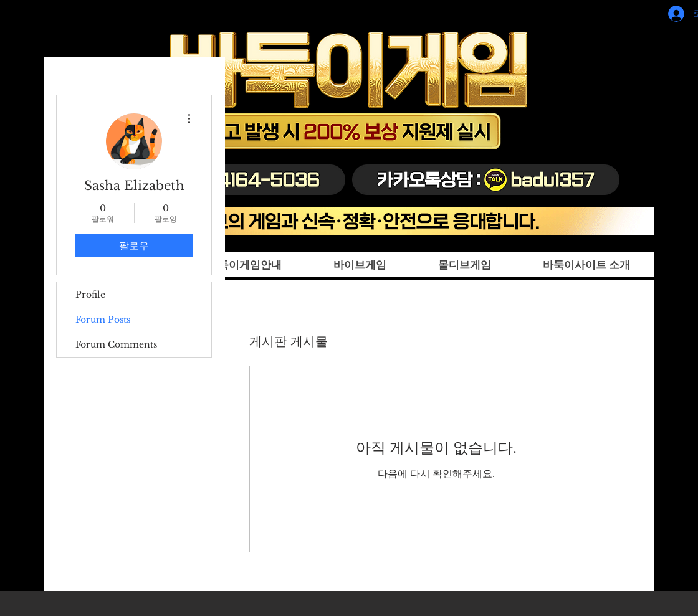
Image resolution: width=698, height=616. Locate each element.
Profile (90, 295)
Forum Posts (103, 320)
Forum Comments (116, 344)
